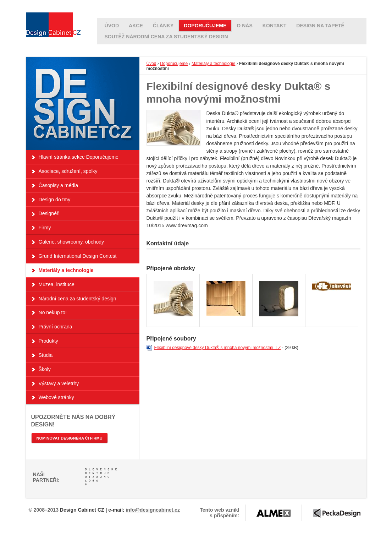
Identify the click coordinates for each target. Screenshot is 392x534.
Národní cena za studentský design (78, 299)
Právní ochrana (56, 327)
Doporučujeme (174, 64)
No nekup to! (53, 312)
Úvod (151, 64)
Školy (45, 369)
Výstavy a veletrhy (59, 383)
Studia (46, 355)
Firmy (45, 228)
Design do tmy (55, 200)
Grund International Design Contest (78, 256)
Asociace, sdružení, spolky (68, 171)
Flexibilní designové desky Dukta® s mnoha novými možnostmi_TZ (218, 348)
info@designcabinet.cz (153, 510)
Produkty (48, 341)
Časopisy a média (59, 185)
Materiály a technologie (213, 64)
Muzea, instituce (57, 284)
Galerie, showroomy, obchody (71, 242)
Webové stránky (56, 397)
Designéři (49, 213)
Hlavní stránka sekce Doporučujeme (79, 157)
